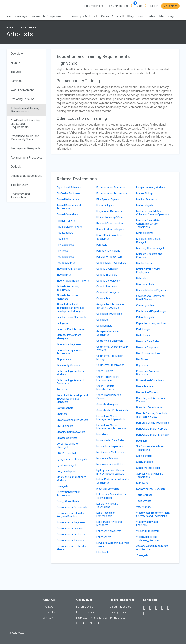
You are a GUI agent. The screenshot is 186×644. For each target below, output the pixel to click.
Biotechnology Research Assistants (71, 382)
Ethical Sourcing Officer (110, 217)
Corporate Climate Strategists (67, 445)
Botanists (62, 390)
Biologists (62, 323)
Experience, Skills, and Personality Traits (25, 138)
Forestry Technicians (108, 251)
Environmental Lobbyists (71, 534)
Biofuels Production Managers (68, 297)
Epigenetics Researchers (111, 211)
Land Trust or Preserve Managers (109, 523)
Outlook (16, 167)
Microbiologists (145, 233)
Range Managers (146, 386)
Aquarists (62, 239)
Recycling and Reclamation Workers (152, 400)
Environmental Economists (72, 507)
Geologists (102, 320)
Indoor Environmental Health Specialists (113, 481)
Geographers (104, 299)
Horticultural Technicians (111, 453)
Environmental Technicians (112, 193)
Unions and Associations (26, 176)
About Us (48, 607)
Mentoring (167, 16)
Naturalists (142, 278)
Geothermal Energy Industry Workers (112, 348)
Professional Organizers (150, 380)
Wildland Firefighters (148, 531)
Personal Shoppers (147, 347)
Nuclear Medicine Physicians (152, 290)
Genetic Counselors (108, 269)
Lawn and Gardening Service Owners (113, 544)
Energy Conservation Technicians (69, 494)
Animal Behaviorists (68, 199)
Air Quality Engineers (69, 193)
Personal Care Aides (148, 341)
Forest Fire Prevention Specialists (109, 237)
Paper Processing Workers (151, 323)
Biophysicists (64, 359)
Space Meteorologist (148, 468)
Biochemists (64, 275)
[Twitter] (158, 608)
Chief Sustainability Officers (72, 420)
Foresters (102, 245)
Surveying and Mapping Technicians (150, 475)
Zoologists (142, 555)
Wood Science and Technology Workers (148, 538)
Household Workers (108, 459)
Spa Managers (145, 462)
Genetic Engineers (107, 275)
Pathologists (143, 335)
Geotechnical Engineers (110, 341)
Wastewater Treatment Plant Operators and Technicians (153, 514)
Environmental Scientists (111, 187)
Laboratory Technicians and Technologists (112, 496)
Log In (154, 6)
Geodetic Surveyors (108, 293)
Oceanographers (146, 305)
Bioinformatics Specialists (72, 317)
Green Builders (105, 371)
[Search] (178, 16)
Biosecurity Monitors (68, 365)
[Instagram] (164, 608)
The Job (16, 72)
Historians (102, 434)
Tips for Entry (19, 185)
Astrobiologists (65, 257)
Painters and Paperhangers (152, 311)
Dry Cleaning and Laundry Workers (71, 479)
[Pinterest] (170, 608)
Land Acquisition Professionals (106, 514)
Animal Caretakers (67, 214)
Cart (140, 6)
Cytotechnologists (67, 465)
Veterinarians (144, 507)
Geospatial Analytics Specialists (108, 333)
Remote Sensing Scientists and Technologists (152, 415)
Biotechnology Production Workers (71, 373)
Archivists (62, 251)
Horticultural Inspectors (110, 446)
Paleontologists (145, 317)
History (15, 63)
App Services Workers (69, 227)
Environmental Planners (70, 540)
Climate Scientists (67, 438)
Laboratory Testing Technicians (107, 505)
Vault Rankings (17, 16)
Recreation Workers (147, 392)
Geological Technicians (109, 314)
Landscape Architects (109, 531)
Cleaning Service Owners (71, 432)
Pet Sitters (142, 359)
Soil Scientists (144, 456)
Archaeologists (65, 245)
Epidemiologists (106, 205)
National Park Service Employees (148, 271)
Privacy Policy (118, 612)
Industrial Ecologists (108, 489)
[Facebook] (146, 608)
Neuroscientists (145, 284)
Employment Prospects (26, 148)
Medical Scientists (147, 199)
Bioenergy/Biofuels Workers (73, 281)
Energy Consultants (68, 501)
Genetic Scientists (107, 287)
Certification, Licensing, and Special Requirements (25, 124)
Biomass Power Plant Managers (69, 337)
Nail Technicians (145, 263)
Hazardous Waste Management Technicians (111, 427)
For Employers (94, 6)
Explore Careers (27, 27)
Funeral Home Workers (109, 257)
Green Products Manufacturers (105, 388)
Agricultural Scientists (69, 187)
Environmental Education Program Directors (71, 515)
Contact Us (49, 612)
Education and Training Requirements (25, 110)
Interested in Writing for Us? (92, 618)
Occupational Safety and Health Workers (150, 298)
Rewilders (142, 441)
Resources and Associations (20, 196)
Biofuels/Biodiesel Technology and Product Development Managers (71, 308)
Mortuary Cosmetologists (151, 248)
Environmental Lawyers (70, 528)
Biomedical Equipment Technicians (70, 352)
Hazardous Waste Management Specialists (111, 418)
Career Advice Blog (120, 607)
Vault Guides (147, 16)
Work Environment (22, 90)
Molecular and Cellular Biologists (149, 240)
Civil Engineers (65, 426)
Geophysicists (104, 326)
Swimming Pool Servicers (151, 489)
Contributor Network (88, 623)
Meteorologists (145, 205)
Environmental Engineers (71, 522)
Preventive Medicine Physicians (148, 373)
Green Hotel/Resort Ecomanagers (108, 378)
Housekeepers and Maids (111, 465)
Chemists (62, 414)
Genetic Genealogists (109, 281)
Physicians (142, 365)
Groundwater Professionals (112, 410)
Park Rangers (144, 329)
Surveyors (142, 483)
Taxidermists (144, 501)
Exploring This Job (23, 99)
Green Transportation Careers (109, 397)
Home (10, 27)
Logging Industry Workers (151, 187)
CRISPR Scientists (67, 453)
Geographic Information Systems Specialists (110, 306)
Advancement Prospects (26, 158)
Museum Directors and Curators (149, 256)
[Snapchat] (146, 614)
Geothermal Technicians (110, 365)
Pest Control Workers (148, 353)
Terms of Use (117, 618)
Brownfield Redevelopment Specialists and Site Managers (72, 399)
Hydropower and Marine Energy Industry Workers (110, 472)
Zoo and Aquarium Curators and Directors (152, 548)
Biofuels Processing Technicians (68, 288)
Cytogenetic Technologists (72, 459)
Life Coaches (104, 552)
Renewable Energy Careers (152, 429)
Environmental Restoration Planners (72, 548)
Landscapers (104, 537)
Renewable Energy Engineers (153, 435)
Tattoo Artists (144, 495)
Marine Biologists (146, 193)
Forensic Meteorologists (110, 230)
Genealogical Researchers (111, 263)
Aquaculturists (65, 233)
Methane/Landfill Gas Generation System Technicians (148, 224)
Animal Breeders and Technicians (69, 207)
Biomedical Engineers (69, 344)
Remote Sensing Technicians (153, 423)
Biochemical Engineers (70, 269)
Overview (17, 54)
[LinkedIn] (152, 608)
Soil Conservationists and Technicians (151, 448)
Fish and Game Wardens (110, 224)
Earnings (16, 81)
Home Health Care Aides (110, 440)
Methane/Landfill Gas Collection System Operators (153, 213)
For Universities (118, 6)
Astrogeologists (66, 263)
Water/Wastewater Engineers (147, 523)
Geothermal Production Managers (110, 357)
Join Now (170, 6)
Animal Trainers (66, 221)
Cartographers (65, 408)
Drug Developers (66, 471)
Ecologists (62, 486)
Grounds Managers (107, 404)
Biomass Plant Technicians (72, 329)
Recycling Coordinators (149, 408)
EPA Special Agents (108, 199)
